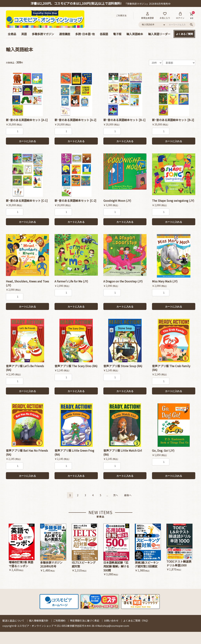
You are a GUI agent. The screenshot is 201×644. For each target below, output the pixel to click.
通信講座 (65, 34)
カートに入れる (27, 141)
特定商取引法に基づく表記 (85, 621)
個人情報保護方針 (39, 621)
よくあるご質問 (184, 34)
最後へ (128, 495)
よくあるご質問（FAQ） (136, 621)
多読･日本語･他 (85, 34)
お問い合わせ (111, 621)
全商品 (12, 34)
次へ (116, 495)
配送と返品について (13, 621)
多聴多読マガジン (43, 34)
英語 (24, 34)
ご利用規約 (59, 621)
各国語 (104, 34)
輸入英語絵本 (135, 34)
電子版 (117, 34)
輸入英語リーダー (159, 34)
